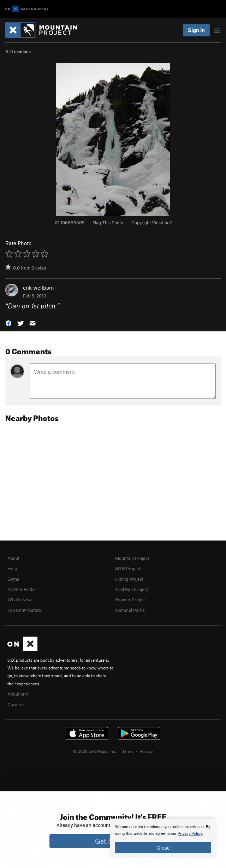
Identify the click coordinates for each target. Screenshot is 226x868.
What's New (20, 600)
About (13, 558)
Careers (16, 704)
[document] (163, 838)
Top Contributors (24, 610)
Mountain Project (132, 558)
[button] (8, 322)
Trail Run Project (132, 589)
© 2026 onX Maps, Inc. (95, 751)
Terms (128, 751)
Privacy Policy (190, 834)
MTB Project (128, 568)
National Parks (130, 610)
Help (12, 568)
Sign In (196, 30)
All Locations (18, 52)
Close (163, 848)
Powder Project (130, 600)
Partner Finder (22, 589)
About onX (18, 694)
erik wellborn (38, 288)
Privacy (146, 751)
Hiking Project (129, 579)
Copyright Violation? (151, 223)
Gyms (13, 579)
